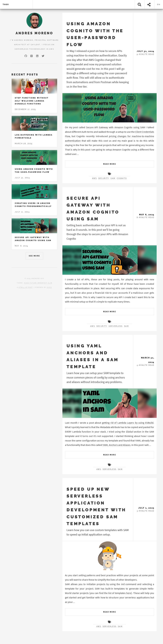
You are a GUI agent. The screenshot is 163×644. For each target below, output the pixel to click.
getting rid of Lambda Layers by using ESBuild (128, 423)
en (159, 4)
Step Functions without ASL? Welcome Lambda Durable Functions (32, 101)
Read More (110, 164)
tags (6, 4)
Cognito (122, 178)
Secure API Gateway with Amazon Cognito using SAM (116, 127)
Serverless (116, 326)
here (129, 593)
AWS (94, 178)
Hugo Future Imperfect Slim (38, 283)
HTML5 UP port (26, 287)
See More (34, 256)
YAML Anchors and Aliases (116, 445)
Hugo (49, 287)
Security (104, 178)
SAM (113, 178)
